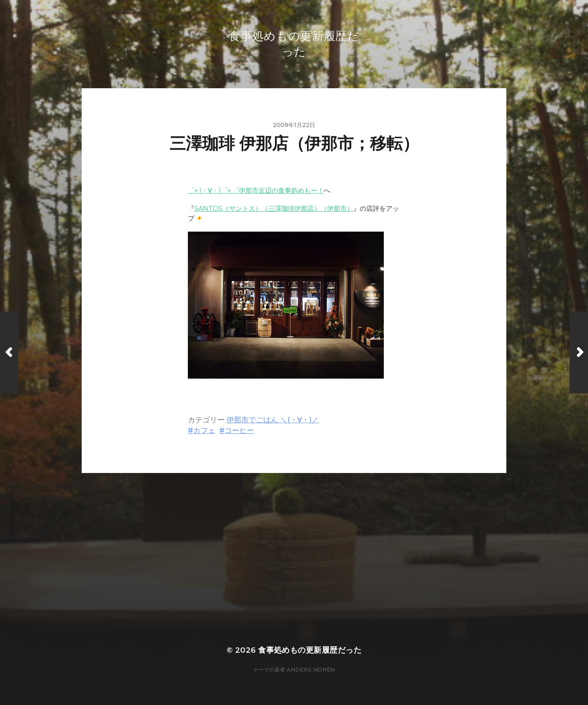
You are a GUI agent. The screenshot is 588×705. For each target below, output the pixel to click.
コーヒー (239, 430)
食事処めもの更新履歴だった (310, 650)
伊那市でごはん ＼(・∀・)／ (273, 420)
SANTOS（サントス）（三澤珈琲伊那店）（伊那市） (274, 209)
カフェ (204, 430)
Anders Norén (311, 669)
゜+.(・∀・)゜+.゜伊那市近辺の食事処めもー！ (256, 191)
